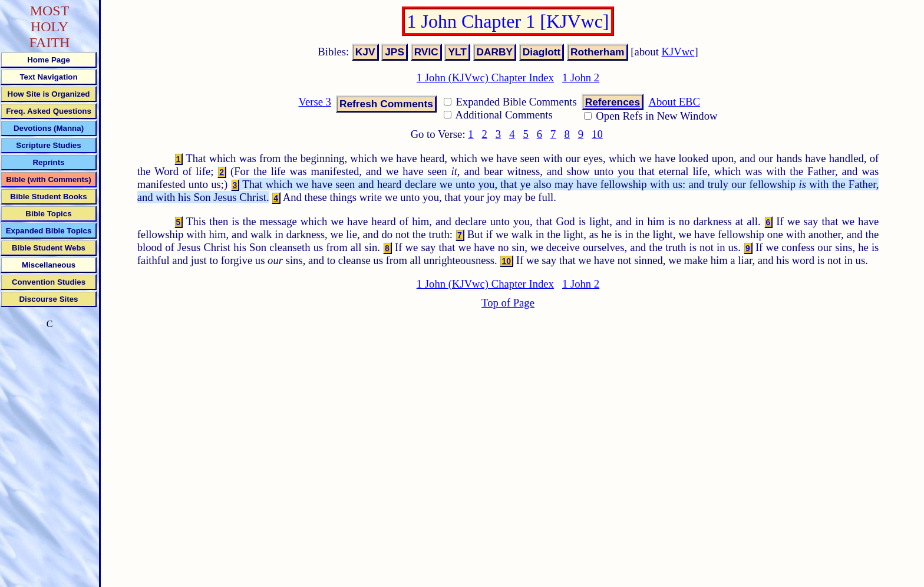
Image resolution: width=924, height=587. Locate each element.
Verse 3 (314, 102)
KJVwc (678, 52)
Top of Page (508, 303)
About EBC (674, 102)
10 (597, 134)
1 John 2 (581, 78)
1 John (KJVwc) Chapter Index (485, 78)
